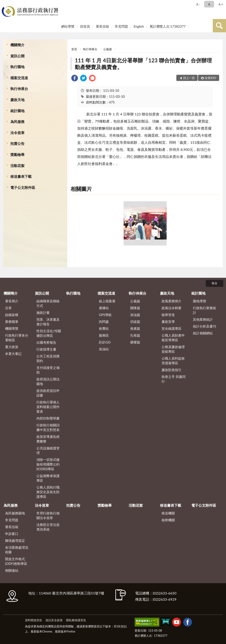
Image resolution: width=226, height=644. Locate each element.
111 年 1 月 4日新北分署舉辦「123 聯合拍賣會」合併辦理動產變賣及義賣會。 (143, 64)
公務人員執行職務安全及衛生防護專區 (48, 492)
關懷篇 (135, 308)
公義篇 (108, 49)
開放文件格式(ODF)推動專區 (16, 561)
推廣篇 (135, 328)
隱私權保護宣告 (76, 620)
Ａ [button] (209, 4)
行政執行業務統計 (204, 310)
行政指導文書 (46, 349)
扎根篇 (135, 335)
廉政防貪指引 (171, 370)
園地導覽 (200, 301)
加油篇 (135, 315)
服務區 (104, 335)
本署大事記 (13, 354)
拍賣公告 (17, 143)
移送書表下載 (21, 176)
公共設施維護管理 (48, 450)
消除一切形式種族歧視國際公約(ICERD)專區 (48, 464)
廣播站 (104, 308)
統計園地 (17, 111)
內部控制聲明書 (48, 418)
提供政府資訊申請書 (48, 393)
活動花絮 (17, 166)
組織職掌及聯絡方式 (48, 303)
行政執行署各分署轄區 (17, 338)
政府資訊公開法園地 (48, 381)
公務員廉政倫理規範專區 (173, 349)
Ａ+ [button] (220, 4)
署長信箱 (102, 26)
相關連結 (12, 570)
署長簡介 (12, 301)
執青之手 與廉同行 (174, 379)
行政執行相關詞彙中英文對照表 (48, 427)
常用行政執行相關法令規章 (48, 515)
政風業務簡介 (171, 301)
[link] (75, 79)
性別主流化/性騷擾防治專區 (49, 333)
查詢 (219, 26)
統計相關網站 (203, 333)
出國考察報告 (46, 342)
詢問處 (104, 322)
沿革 (8, 308)
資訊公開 (17, 56)
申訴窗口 (12, 534)
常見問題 (121, 26)
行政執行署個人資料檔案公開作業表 (48, 407)
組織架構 (12, 315)
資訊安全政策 (54, 620)
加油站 (104, 349)
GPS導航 (105, 315)
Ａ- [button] (198, 4)
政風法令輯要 (171, 308)
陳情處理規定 (15, 540)
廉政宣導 (168, 322)
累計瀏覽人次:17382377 (168, 26)
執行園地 (17, 67)
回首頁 (85, 26)
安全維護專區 (171, 328)
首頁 (74, 49)
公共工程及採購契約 (48, 358)
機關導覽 (12, 328)
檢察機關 (168, 520)
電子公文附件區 (23, 187)
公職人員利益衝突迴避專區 (173, 361)
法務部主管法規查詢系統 (48, 527)
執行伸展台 (19, 89)
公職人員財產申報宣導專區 (173, 338)
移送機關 (168, 513)
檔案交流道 (19, 78)
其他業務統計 (203, 319)
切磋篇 (135, 322)
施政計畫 (43, 312)
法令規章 (17, 133)
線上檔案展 (107, 301)
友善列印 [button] (211, 78)
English (139, 26)
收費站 (104, 328)
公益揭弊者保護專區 (48, 478)
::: (4, 4)
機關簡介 (17, 45)
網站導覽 (68, 26)
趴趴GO (105, 342)
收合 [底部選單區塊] (215, 283)
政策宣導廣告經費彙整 (48, 439)
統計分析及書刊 (204, 326)
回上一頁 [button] (189, 78)
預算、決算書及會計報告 (48, 322)
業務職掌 (12, 322)
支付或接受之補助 (48, 370)
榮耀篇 (135, 342)
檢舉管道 (168, 315)
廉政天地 (17, 100)
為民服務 (17, 122)
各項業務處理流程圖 (17, 550)
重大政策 (12, 347)
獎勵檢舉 (17, 154)
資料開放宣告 (34, 620)
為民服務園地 (15, 513)
